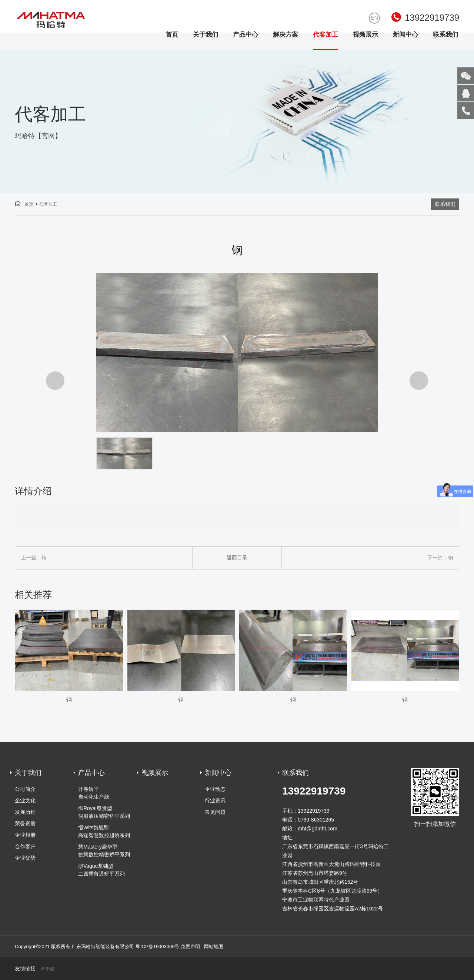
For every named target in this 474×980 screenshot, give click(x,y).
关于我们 (206, 35)
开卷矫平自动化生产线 (94, 793)
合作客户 (25, 846)
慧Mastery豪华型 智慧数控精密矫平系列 (104, 851)
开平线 (48, 969)
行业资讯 (215, 800)
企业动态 (215, 789)
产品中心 (246, 35)
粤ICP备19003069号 (158, 946)
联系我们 (445, 35)
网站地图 (214, 946)
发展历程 (25, 812)
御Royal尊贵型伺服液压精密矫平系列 (104, 812)
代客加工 (326, 35)
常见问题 (215, 812)
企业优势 (25, 858)
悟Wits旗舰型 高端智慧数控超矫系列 (104, 831)
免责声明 (190, 946)
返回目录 (237, 558)
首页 (172, 35)
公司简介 (25, 789)
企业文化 (25, 800)
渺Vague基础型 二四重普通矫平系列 (101, 870)
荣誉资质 (25, 823)
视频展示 (365, 35)
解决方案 (286, 35)
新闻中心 (405, 35)
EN (374, 18)
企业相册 (25, 835)
